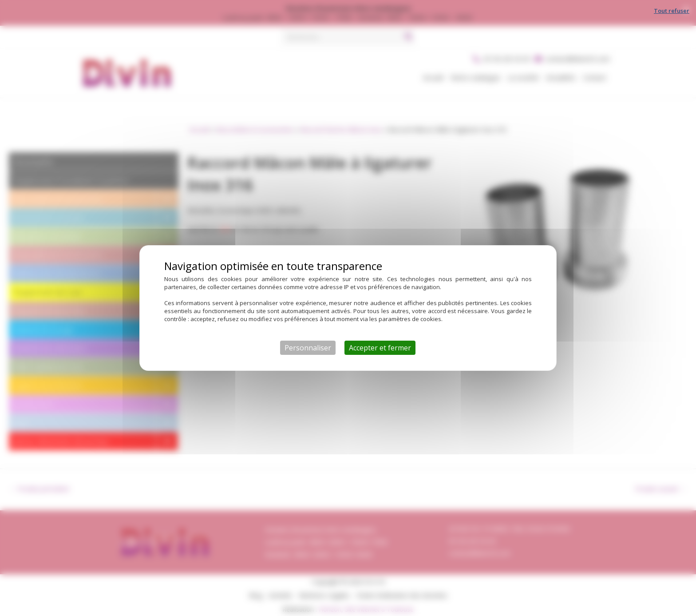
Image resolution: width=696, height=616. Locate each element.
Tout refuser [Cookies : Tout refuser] (672, 11)
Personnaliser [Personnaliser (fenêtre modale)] (308, 348)
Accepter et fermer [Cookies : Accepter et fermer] (380, 348)
